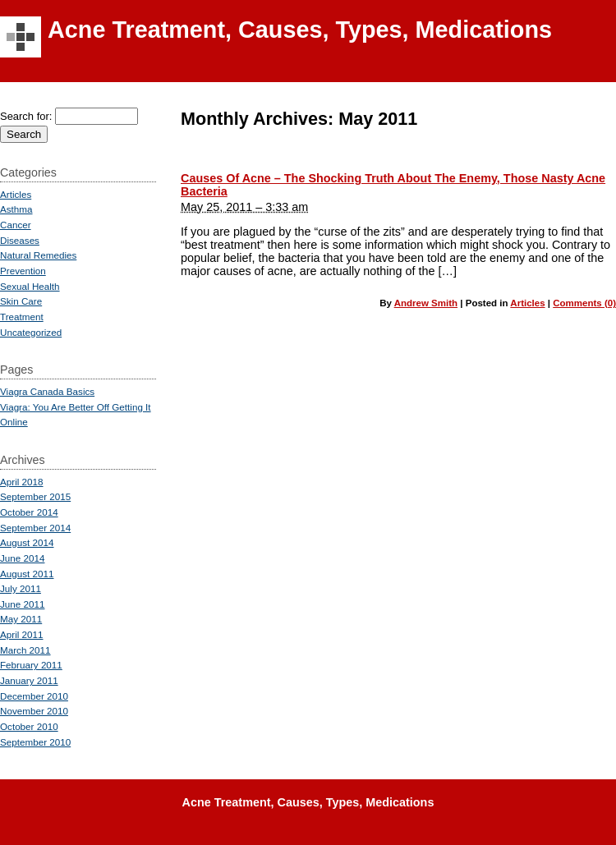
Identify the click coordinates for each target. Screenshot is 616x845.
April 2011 (22, 634)
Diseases (20, 240)
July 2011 (21, 588)
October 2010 (29, 726)
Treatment (22, 317)
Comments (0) (584, 303)
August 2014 (27, 542)
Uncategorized (31, 332)
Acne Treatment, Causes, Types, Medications (300, 30)
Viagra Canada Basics (47, 391)
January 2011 (29, 680)
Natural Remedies (38, 255)
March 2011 (25, 650)
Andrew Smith (426, 303)
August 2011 (27, 574)
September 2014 (35, 528)
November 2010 (34, 711)
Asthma (16, 209)
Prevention (23, 271)
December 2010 (34, 696)
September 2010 (35, 742)
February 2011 (31, 665)
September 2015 (35, 496)
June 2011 (22, 604)
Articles (527, 303)
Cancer (16, 225)
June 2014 (22, 558)
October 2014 (29, 512)
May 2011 (21, 619)
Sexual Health (30, 286)
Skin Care (21, 301)
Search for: (26, 116)
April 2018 (22, 482)
